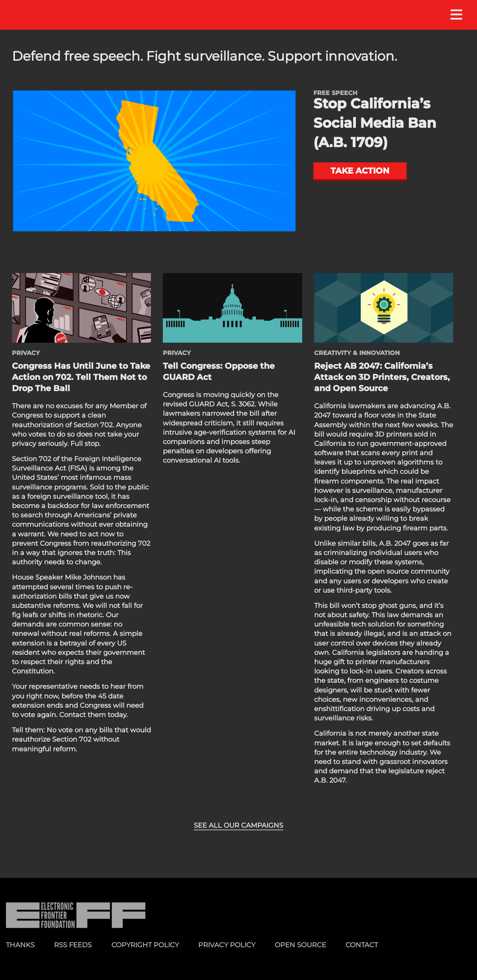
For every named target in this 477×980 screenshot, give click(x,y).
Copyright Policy (145, 945)
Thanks (20, 945)
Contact (362, 945)
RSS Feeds (73, 945)
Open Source (300, 945)
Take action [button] (360, 171)
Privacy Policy (227, 945)
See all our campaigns (238, 825)
